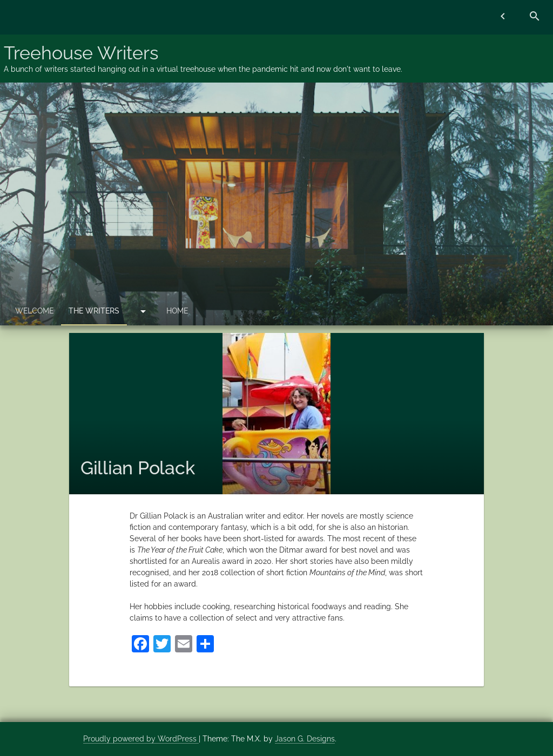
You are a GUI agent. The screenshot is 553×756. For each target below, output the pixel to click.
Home (177, 311)
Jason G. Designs (305, 739)
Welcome (34, 311)
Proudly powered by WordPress (141, 739)
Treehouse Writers (81, 53)
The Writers (94, 311)
